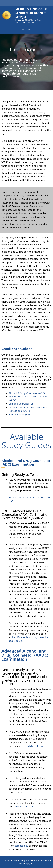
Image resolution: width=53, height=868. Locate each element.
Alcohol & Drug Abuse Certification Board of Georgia (31, 13)
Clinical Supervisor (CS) (21, 404)
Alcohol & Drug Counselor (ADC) (27, 393)
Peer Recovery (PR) (19, 414)
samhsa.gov (21, 846)
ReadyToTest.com (34, 746)
